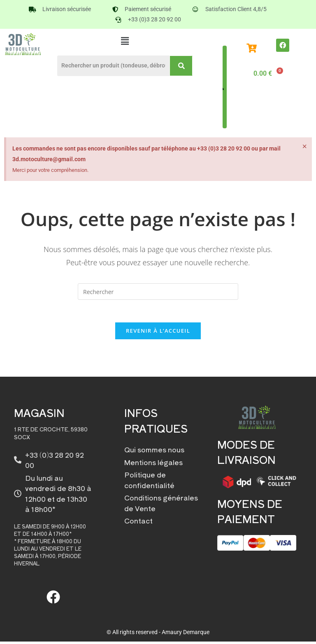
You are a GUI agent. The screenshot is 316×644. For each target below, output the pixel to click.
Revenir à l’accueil (158, 333)
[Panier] (267, 74)
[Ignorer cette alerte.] (304, 147)
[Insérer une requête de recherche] (158, 292)
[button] (125, 41)
